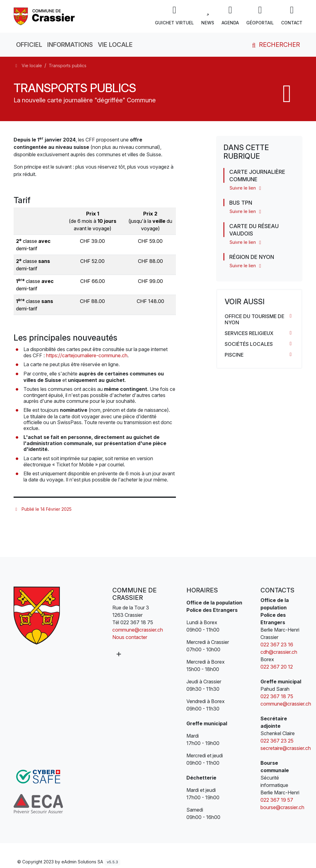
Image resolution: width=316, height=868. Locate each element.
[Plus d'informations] (118, 654)
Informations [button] (70, 45)
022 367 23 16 (277, 645)
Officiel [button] (29, 45)
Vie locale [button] (115, 45)
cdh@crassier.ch (279, 652)
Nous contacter (130, 637)
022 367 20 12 (277, 667)
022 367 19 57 (277, 800)
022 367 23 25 (277, 741)
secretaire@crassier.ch (286, 748)
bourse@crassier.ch (282, 807)
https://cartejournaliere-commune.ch (87, 355)
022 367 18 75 (137, 622)
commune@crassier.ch (138, 630)
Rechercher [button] (275, 45)
